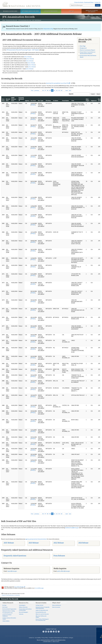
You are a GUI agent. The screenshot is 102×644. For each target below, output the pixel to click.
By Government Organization (9, 609)
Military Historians (23, 607)
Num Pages (88, 100)
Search (98, 5)
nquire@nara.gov (12, 571)
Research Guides (41, 603)
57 (45, 90)
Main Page (83, 46)
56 (43, 90)
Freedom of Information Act (55, 638)
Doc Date (33, 101)
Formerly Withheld (21, 99)
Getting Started (39, 605)
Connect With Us (51, 629)
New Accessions (56, 607)
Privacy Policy (45, 638)
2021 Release (83, 543)
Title (73, 101)
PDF (32, 105)
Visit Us (71, 11)
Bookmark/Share (89, 2)
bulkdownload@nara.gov (72, 528)
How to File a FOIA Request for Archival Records (42, 620)
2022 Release (59, 543)
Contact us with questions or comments (11, 595)
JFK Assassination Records (25, 20)
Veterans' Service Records (31, 11)
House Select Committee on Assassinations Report (88, 53)
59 (50, 90)
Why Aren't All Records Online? (41, 617)
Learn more (89, 641)
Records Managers (24, 612)
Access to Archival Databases (7, 615)
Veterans (21, 614)
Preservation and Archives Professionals (25, 610)
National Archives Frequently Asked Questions (43, 608)
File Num (48, 101)
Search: (71, 94)
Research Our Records (10, 11)
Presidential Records (8, 613)
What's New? (56, 603)
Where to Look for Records (42, 614)
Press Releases (59, 556)
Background (83, 48)
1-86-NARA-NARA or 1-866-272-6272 (51, 642)
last (70, 90)
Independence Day (48, 29)
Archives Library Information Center (9, 619)
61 (55, 90)
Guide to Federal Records (42, 610)
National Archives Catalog (9, 611)
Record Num (8, 100)
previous (37, 90)
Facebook (43, 632)
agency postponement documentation (36, 539)
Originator (94, 101)
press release (27, 57)
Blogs (56, 632)
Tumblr (51, 632)
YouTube (54, 632)
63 (59, 90)
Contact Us (97, 2)
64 (61, 90)
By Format (5, 607)
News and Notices (57, 605)
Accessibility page (39, 588)
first (32, 90)
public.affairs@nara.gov (64, 571)
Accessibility (38, 638)
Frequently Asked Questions (15, 556)
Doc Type (41, 101)
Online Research (8, 603)
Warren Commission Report (88, 50)
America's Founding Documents (92, 11)
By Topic (5, 605)
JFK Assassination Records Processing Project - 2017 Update (23, 50)
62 (57, 90)
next (67, 90)
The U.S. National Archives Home (21, 4)
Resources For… (24, 603)
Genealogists (22, 605)
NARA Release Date (14, 99)
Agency (27, 101)
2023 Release (34, 543)
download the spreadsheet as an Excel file (57, 83)
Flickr (59, 632)
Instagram (48, 632)
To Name (56, 101)
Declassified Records (41, 612)
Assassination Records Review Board (88, 56)
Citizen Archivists (79, 2)
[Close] (100, 629)
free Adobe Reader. (20, 587)
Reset (98, 94)
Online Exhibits (6, 621)
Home (4, 20)
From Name (65, 101)
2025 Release (9, 543)
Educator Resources (51, 11)
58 (48, 90)
